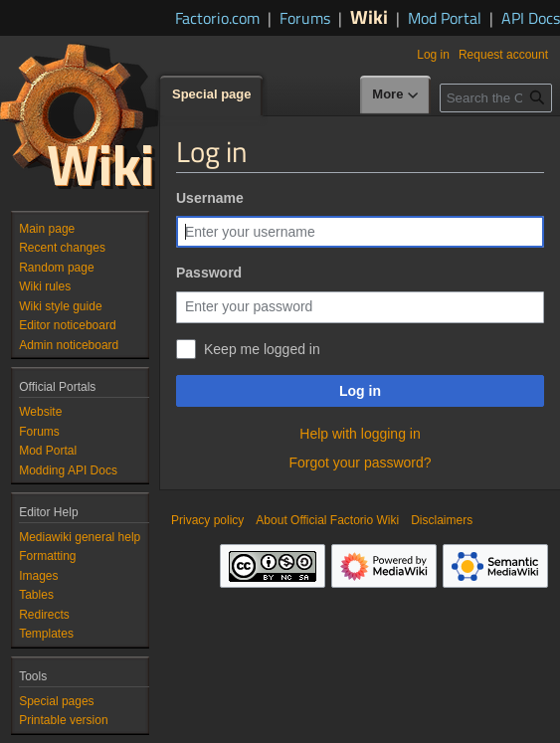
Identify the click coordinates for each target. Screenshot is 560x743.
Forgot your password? (360, 463)
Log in (360, 391)
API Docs (531, 18)
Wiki (369, 16)
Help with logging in (360, 434)
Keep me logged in (262, 349)
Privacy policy (207, 520)
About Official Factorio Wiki (327, 520)
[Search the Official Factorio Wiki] (496, 98)
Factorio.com (217, 18)
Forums (305, 18)
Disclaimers (442, 520)
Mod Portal (445, 18)
